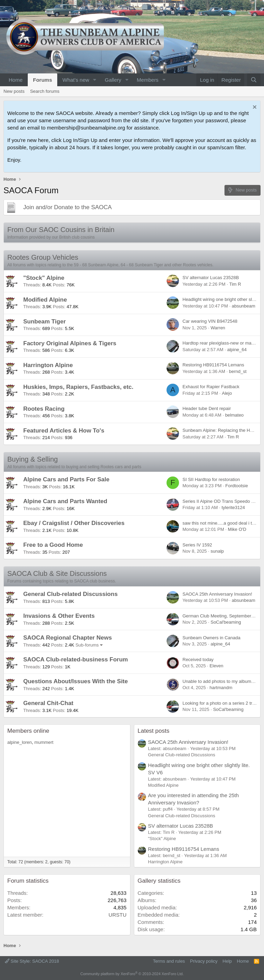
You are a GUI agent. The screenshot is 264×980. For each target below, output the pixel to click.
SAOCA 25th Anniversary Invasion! (217, 594)
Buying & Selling (33, 459)
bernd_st (238, 371)
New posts (14, 91)
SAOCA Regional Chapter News (67, 638)
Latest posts (154, 731)
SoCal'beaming (226, 622)
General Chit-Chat (48, 703)
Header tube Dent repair (207, 408)
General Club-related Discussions (70, 594)
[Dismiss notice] (254, 108)
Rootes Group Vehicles (43, 257)
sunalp (217, 551)
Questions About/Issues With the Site (75, 681)
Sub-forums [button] (87, 645)
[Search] (254, 80)
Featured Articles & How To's (64, 431)
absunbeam (244, 306)
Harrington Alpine (48, 365)
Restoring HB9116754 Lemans (213, 365)
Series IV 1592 (197, 545)
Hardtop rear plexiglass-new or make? (221, 343)
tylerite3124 (233, 507)
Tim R (235, 284)
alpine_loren (20, 742)
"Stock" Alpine (44, 278)
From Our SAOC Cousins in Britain (61, 230)
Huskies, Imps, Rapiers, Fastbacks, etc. (78, 387)
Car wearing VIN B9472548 (210, 321)
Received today (198, 660)
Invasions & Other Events (59, 616)
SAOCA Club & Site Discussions (57, 573)
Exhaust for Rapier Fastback (211, 387)
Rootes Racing (44, 409)
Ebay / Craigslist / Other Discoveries (74, 523)
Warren (218, 328)
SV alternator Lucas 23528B (211, 278)
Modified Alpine (45, 300)
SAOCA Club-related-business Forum (76, 660)
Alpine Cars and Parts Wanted (65, 501)
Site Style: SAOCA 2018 (32, 961)
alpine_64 (237, 350)
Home (16, 80)
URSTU (118, 915)
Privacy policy (204, 961)
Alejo (227, 393)
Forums (42, 80)
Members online (28, 731)
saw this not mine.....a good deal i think (221, 523)
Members (148, 80)
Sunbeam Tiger (45, 322)
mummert (44, 742)
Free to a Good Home (53, 545)
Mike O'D (237, 529)
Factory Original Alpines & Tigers (70, 343)
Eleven (216, 666)
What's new (76, 80)
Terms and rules (169, 961)
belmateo (234, 415)
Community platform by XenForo (132, 974)
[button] (95, 80)
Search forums (45, 91)
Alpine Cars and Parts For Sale (66, 479)
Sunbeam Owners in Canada (211, 638)
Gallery (113, 80)
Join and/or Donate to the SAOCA (67, 207)
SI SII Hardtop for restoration (211, 479)
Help (227, 961)
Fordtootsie (237, 486)
